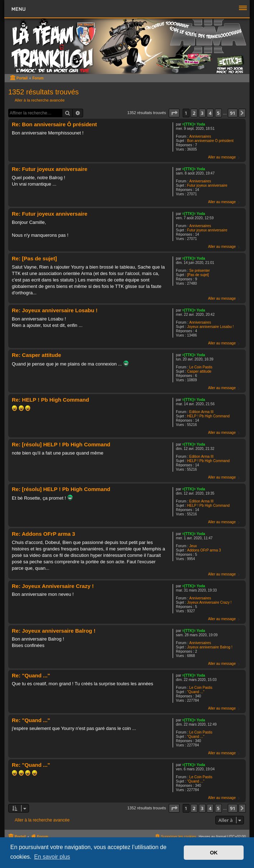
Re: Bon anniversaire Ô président (54, 124)
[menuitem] (175, 837)
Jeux (193, 546)
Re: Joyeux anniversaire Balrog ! (54, 631)
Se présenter (199, 271)
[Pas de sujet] (198, 275)
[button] (174, 113)
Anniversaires (200, 136)
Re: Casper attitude (37, 355)
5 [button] (218, 113)
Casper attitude (199, 371)
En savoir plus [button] (52, 857)
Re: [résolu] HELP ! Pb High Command (61, 444)
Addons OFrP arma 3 (204, 550)
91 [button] (233, 113)
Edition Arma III (201, 412)
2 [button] (194, 113)
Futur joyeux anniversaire (207, 185)
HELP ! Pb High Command (208, 416)
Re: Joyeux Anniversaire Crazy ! (53, 586)
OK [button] (214, 853)
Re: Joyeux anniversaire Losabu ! (55, 310)
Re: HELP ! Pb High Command (51, 400)
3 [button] (202, 113)
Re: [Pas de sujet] (34, 258)
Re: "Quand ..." (31, 675)
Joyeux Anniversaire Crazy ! (209, 602)
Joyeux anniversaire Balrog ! (210, 647)
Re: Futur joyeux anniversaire (50, 169)
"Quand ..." (196, 692)
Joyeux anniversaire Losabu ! (210, 327)
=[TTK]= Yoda (193, 124)
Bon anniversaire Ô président (210, 141)
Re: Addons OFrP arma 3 (44, 534)
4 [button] (210, 113)
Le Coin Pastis (201, 367)
